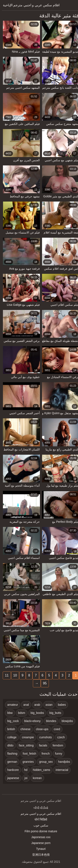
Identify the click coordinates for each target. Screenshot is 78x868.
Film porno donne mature (39, 831)
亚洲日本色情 (39, 855)
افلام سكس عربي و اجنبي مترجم (39, 814)
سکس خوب (39, 825)
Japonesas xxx (39, 837)
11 (5, 675)
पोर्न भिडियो (39, 820)
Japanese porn (39, 843)
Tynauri (39, 849)
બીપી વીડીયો (39, 808)
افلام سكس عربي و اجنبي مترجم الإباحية (29, 5)
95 (43, 683)
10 (13, 675)
